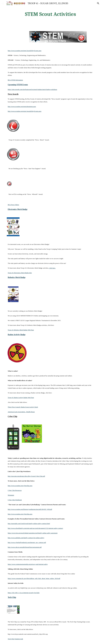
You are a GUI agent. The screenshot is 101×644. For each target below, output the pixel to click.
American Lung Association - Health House (21, 412)
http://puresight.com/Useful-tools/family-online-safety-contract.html (29, 524)
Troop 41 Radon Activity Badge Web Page (21, 398)
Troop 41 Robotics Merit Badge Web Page (21, 330)
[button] (3, 3)
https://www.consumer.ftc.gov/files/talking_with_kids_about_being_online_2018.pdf (34, 578)
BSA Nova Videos (13, 205)
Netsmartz (11, 495)
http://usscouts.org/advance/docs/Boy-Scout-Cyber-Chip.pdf (26, 476)
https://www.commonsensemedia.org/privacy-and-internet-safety (28, 564)
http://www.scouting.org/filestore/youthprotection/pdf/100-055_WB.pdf (30, 509)
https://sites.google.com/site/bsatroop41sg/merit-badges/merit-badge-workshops (32, 89)
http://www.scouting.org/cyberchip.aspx (20, 486)
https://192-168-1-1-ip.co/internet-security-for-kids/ (24, 593)
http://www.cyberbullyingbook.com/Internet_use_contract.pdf (27, 542)
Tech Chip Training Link (15, 639)
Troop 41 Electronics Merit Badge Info (20, 273)
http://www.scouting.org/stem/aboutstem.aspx (22, 107)
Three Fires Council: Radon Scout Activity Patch (23, 407)
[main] (51, 14)
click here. (52, 268)
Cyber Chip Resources (15, 490)
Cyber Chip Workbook (15, 500)
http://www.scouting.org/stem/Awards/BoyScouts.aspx (25, 51)
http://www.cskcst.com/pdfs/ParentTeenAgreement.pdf (25, 547)
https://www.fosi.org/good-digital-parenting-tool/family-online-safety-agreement (33, 533)
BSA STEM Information (15, 80)
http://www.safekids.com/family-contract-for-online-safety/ (26, 538)
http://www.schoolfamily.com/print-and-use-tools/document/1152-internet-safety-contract (35, 528)
